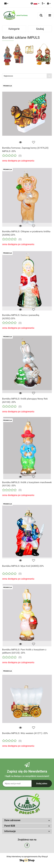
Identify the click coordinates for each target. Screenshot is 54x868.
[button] (27, 820)
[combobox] (27, 76)
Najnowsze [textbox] (8, 76)
